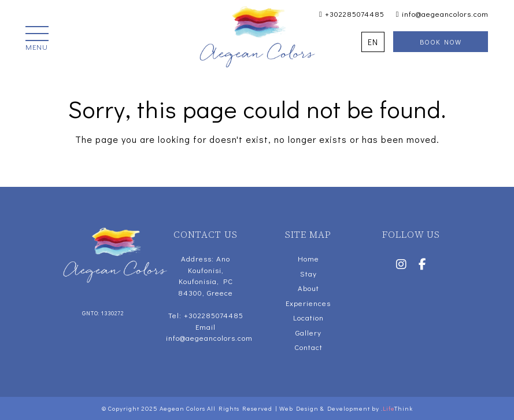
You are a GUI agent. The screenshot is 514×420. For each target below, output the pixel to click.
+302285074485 (352, 14)
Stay (308, 273)
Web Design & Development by (346, 408)
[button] (37, 39)
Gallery (308, 332)
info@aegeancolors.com (442, 14)
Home (308, 258)
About (308, 288)
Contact (308, 347)
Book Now (441, 42)
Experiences (308, 303)
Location (308, 317)
